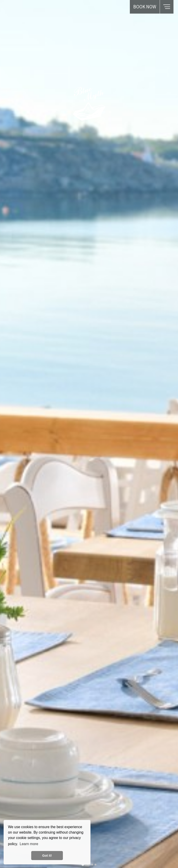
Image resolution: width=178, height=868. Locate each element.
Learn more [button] (29, 844)
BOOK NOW (145, 7)
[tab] (83, 864)
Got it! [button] (47, 856)
